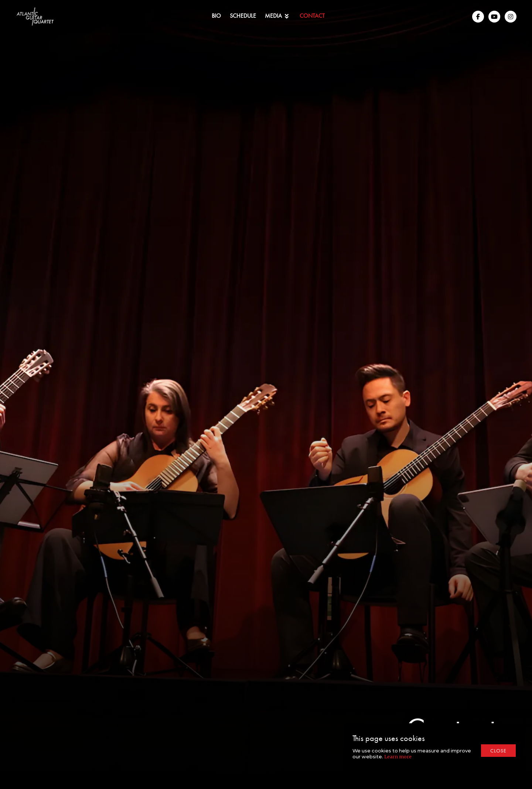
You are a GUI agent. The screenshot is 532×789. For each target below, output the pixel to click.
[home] (35, 16)
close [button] (498, 751)
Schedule (243, 16)
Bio (216, 16)
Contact (312, 16)
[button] (278, 17)
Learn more (398, 756)
